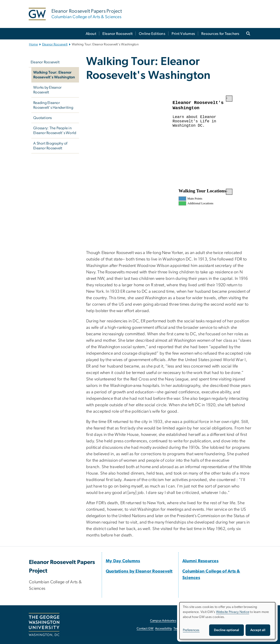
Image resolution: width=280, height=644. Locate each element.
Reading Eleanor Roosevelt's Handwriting (53, 105)
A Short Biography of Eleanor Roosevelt (50, 146)
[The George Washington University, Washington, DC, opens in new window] (44, 625)
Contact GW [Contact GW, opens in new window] (145, 629)
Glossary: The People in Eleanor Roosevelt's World (55, 130)
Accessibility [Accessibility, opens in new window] (163, 629)
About (91, 34)
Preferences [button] (191, 630)
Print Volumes (183, 34)
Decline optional (227, 630)
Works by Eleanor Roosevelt (47, 90)
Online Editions (152, 34)
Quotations (43, 118)
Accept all (258, 630)
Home (33, 44)
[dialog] (227, 621)
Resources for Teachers (220, 34)
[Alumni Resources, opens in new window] (200, 561)
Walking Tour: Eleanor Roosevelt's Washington (54, 75)
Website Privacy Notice (233, 612)
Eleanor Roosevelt (118, 34)
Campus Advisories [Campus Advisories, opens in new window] (163, 621)
